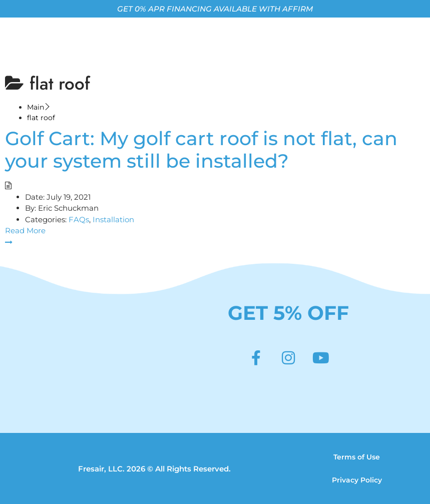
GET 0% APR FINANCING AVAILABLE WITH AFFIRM (215, 9)
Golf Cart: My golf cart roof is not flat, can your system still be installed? (201, 150)
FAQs (79, 219)
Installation (113, 219)
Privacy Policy (357, 480)
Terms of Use (357, 457)
